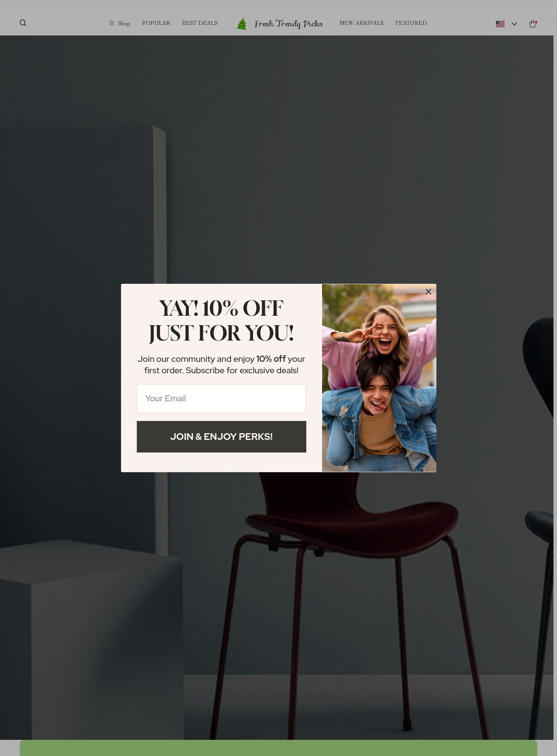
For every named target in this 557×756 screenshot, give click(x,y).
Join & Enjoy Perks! (222, 437)
